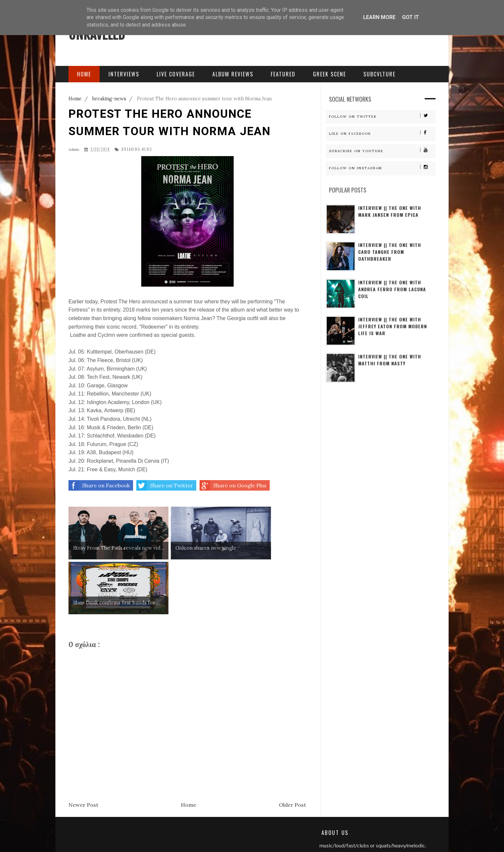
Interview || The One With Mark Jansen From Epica (390, 211)
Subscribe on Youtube (382, 150)
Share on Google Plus (233, 485)
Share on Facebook (99, 485)
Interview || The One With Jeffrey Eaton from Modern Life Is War (393, 326)
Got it (411, 17)
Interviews (124, 74)
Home (189, 750)
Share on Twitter (165, 485)
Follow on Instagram (382, 167)
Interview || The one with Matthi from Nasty (390, 360)
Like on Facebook (382, 133)
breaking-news (137, 149)
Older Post (292, 750)
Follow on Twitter (382, 116)
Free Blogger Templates (219, 839)
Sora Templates (173, 839)
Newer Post (83, 750)
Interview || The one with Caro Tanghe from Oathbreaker (390, 252)
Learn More (379, 17)
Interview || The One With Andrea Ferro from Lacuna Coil (392, 289)
